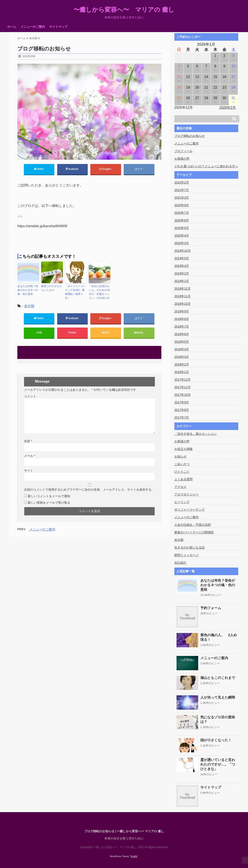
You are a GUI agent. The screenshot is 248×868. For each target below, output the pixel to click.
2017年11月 (182, 387)
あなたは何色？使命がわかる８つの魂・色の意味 (28, 290)
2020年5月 (182, 228)
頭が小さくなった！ (216, 740)
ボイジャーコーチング (190, 509)
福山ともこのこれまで (218, 678)
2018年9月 (182, 311)
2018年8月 (182, 319)
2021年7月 (182, 190)
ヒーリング (182, 502)
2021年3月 (182, 198)
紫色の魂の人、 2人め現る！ (219, 637)
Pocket (72, 333)
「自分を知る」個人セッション (196, 434)
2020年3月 (182, 243)
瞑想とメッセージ (186, 555)
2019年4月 (182, 266)
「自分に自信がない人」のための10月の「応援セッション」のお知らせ (99, 292)
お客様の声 (182, 159)
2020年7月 (182, 213)
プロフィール (183, 151)
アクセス (180, 487)
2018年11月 (182, 296)
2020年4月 (182, 235)
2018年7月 (182, 326)
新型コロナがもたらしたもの (52, 288)
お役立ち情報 (183, 449)
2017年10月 (182, 395)
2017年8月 (182, 410)
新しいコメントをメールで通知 (49, 496)
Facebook (72, 169)
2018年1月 (182, 372)
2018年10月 (182, 304)
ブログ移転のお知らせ (190, 136)
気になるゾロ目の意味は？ (218, 719)
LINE (39, 333)
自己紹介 (180, 563)
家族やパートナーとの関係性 (194, 532)
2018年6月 (182, 334)
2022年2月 (182, 182)
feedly (139, 333)
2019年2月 (182, 273)
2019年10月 (182, 251)
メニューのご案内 (33, 27)
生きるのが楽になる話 (190, 547)
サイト (29, 471)
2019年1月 (182, 281)
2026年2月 (228, 108)
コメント (30, 396)
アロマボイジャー (186, 494)
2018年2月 (182, 364)
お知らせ (180, 456)
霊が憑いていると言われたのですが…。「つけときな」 (218, 764)
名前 (28, 441)
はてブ (139, 169)
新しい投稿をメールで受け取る (49, 503)
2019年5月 (182, 258)
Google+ (106, 169)
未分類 (29, 306)
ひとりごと (182, 472)
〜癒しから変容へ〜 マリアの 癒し (124, 10)
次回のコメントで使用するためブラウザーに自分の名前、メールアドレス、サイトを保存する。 (89, 490)
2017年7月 (182, 417)
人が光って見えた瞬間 (218, 697)
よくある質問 (183, 479)
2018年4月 (182, 349)
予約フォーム (211, 608)
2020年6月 (182, 220)
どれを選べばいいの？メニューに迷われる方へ (206, 166)
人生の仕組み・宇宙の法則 (193, 525)
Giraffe (134, 856)
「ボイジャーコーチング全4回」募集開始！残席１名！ (75, 292)
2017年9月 (182, 402)
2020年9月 (182, 205)
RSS (106, 333)
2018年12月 (182, 289)
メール (30, 456)
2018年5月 (182, 342)
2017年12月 (182, 380)
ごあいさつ (182, 464)
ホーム (12, 27)
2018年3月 (182, 357)
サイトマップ (58, 27)
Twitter (39, 169)
